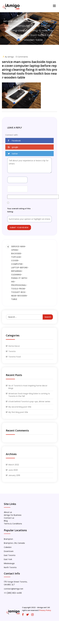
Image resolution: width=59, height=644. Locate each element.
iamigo (11, 57)
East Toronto (10, 555)
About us (8, 512)
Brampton (8, 539)
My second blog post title (20, 407)
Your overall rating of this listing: (19, 210)
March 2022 (14, 465)
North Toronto (10, 567)
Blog (6, 521)
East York (8, 559)
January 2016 (14, 475)
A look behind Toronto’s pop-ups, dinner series (29, 402)
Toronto (12, 351)
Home (28, 46)
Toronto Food (15, 357)
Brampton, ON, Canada (14, 543)
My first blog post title (18, 412)
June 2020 (13, 470)
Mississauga (9, 563)
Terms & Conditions (13, 524)
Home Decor (14, 346)
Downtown (9, 551)
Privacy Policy (45, 610)
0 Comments (22, 57)
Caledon (8, 547)
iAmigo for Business (13, 515)
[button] (30, 141)
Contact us (9, 518)
